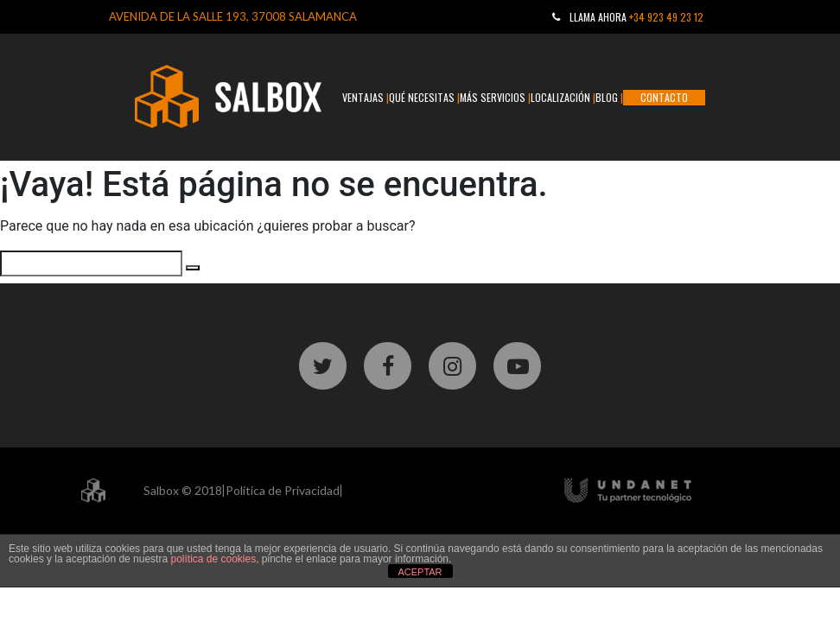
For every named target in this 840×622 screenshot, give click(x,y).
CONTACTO (664, 97)
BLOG (607, 97)
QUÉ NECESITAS (422, 97)
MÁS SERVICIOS (493, 97)
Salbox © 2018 (183, 490)
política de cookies (213, 559)
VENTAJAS (363, 97)
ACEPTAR (420, 572)
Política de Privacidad (283, 490)
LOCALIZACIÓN (560, 97)
